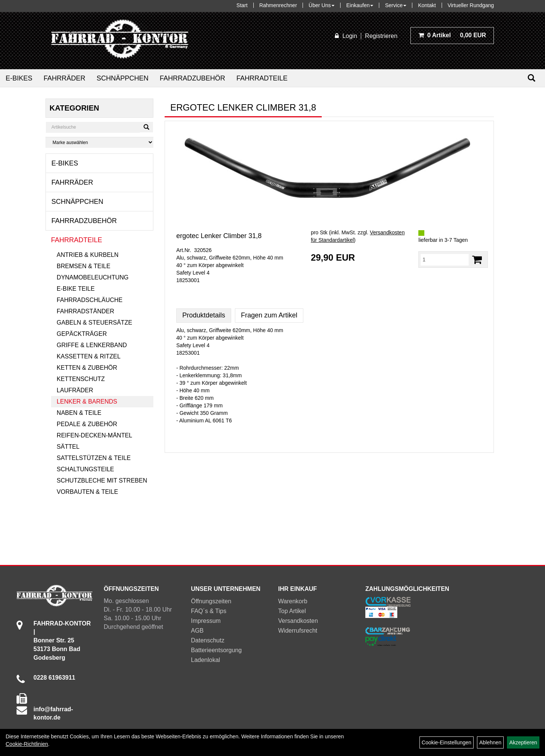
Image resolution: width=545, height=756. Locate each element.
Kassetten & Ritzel (89, 356)
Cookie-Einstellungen (447, 742)
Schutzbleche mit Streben (102, 480)
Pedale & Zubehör (87, 424)
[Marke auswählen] (99, 142)
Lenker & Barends (87, 402)
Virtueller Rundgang (471, 5)
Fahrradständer (86, 311)
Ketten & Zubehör (87, 368)
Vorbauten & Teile (87, 492)
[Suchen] (531, 78)
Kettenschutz (81, 379)
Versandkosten (298, 621)
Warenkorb (293, 601)
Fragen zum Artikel (269, 315)
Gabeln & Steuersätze (95, 323)
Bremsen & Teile (84, 266)
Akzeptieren (523, 742)
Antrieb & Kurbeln (88, 255)
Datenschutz (208, 640)
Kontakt (427, 5)
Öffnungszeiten (211, 601)
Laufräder (75, 390)
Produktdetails (204, 315)
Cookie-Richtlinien (27, 744)
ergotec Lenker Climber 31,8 (219, 236)
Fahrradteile (262, 78)
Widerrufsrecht (298, 631)
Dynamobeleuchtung (93, 277)
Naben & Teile (79, 413)
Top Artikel (292, 611)
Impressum (206, 621)
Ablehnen (490, 742)
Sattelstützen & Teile (94, 458)
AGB (197, 631)
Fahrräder (64, 78)
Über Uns (322, 5)
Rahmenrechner (278, 5)
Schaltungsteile (86, 469)
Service (396, 5)
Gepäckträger (82, 334)
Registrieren (381, 36)
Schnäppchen (123, 78)
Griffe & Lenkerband (92, 345)
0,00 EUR (452, 35)
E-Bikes (19, 78)
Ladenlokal (205, 660)
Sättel (68, 447)
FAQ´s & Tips (209, 611)
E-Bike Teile (76, 289)
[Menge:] (445, 260)
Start (242, 5)
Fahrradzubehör (192, 78)
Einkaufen (360, 5)
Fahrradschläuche (90, 300)
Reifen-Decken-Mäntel (95, 435)
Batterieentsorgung (216, 650)
